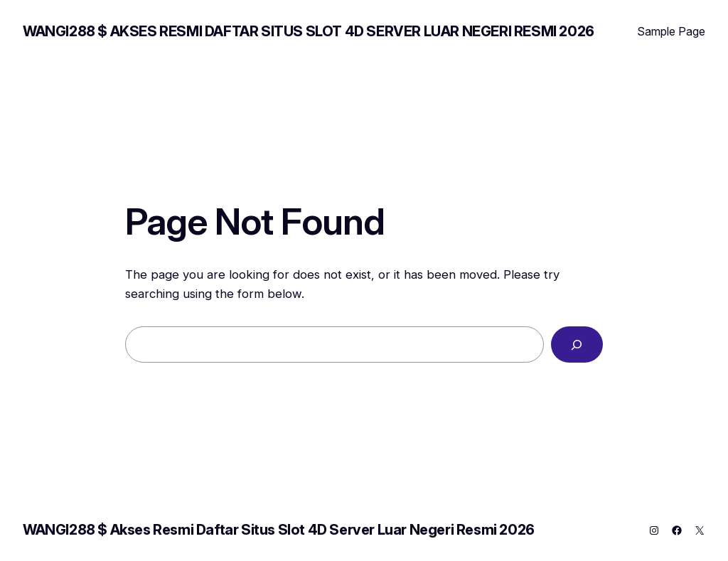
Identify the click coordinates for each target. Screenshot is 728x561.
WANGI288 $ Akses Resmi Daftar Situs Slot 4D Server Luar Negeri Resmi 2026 (309, 31)
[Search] (577, 344)
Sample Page (671, 31)
